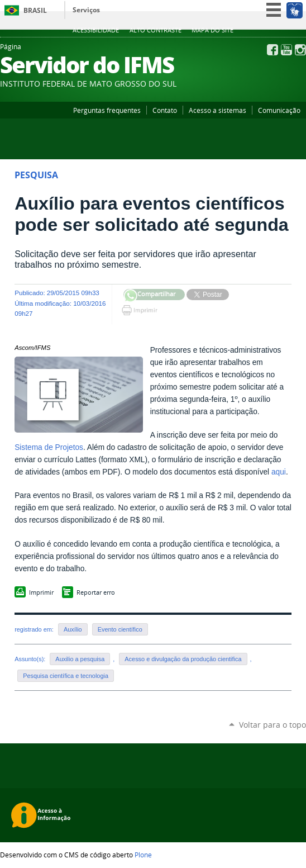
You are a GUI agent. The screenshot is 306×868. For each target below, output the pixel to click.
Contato (165, 110)
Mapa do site (212, 30)
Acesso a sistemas (217, 110)
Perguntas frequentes (107, 110)
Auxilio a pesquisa (80, 659)
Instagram (300, 50)
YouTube (286, 50)
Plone (143, 855)
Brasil (35, 10)
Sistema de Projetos (49, 447)
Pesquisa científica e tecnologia (66, 676)
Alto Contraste (156, 30)
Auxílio (73, 629)
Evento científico (120, 629)
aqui (279, 472)
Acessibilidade (96, 30)
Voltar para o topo (272, 725)
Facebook (272, 50)
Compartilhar (130, 296)
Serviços (86, 10)
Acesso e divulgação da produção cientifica (183, 659)
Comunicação (279, 110)
